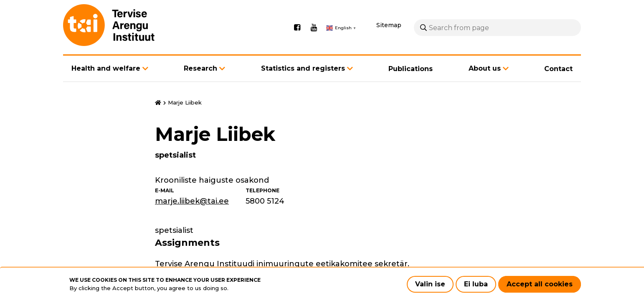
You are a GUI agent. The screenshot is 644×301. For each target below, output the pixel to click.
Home (158, 103)
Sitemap (389, 25)
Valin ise (430, 284)
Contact (558, 69)
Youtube (314, 28)
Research (200, 68)
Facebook (297, 28)
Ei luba (476, 284)
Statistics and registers (303, 68)
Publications (411, 69)
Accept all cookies (540, 284)
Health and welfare (106, 68)
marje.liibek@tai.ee (192, 201)
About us (485, 68)
